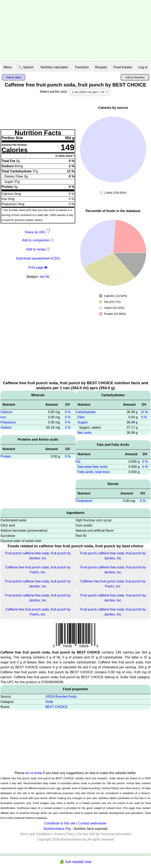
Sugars (83, 422)
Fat (78, 462)
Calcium (6, 412)
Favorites (82, 67)
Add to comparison (36, 240)
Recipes (101, 67)
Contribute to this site (60, 823)
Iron (3, 417)
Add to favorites (135, 77)
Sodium (6, 427)
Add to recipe (36, 249)
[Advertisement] (75, 31)
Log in (143, 67)
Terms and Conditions (36, 834)
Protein (6, 456)
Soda (49, 702)
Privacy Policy (65, 834)
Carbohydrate (86, 412)
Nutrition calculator (54, 67)
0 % (68, 412)
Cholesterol (84, 501)
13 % (144, 412)
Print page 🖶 (38, 267)
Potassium (8, 422)
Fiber (81, 417)
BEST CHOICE (57, 707)
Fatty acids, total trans (94, 472)
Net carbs (84, 433)
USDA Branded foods (61, 697)
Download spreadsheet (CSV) (38, 258)
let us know (34, 773)
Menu (8, 67)
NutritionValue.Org (57, 829)
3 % (68, 427)
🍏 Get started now (75, 862)
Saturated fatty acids (92, 467)
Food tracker (123, 67)
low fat (45, 277)
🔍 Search (26, 67)
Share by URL (38, 232)
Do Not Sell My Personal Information (104, 834)
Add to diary (14, 77)
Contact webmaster (92, 823)
